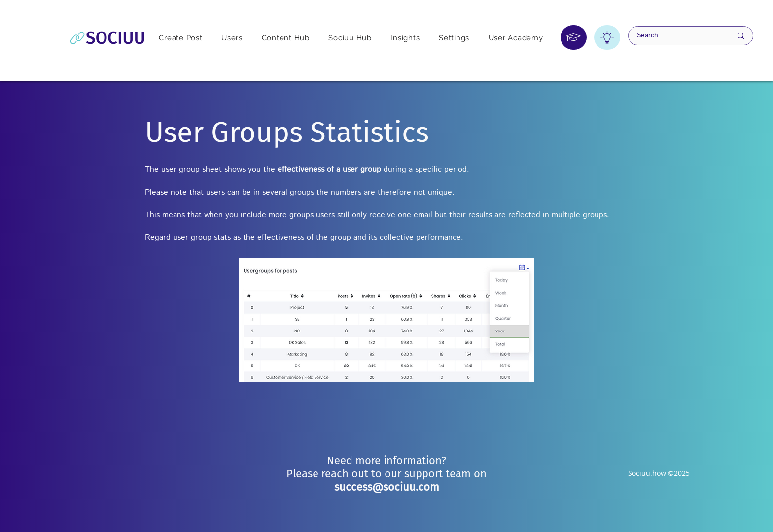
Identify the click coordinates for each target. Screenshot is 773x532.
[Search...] (677, 36)
